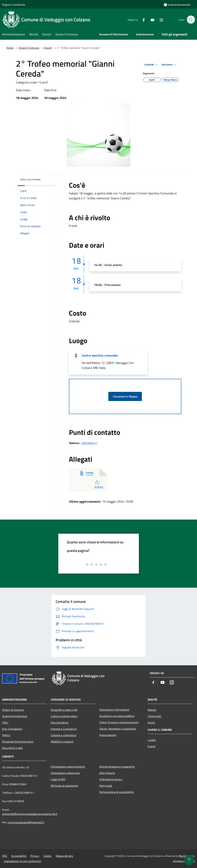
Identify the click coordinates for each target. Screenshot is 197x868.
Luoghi (152, 740)
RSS (5, 856)
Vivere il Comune (29, 48)
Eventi (48, 48)
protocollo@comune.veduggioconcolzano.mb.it (30, 814)
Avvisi (151, 722)
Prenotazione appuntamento (68, 767)
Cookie (47, 856)
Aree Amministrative (15, 716)
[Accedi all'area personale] (177, 5)
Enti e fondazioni (12, 729)
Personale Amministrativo (18, 742)
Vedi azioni (169, 65)
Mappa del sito (64, 856)
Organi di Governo (13, 710)
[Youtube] (150, 19)
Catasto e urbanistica (63, 735)
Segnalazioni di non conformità (22, 861)
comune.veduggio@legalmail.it (26, 822)
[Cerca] (191, 20)
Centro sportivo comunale (100, 355)
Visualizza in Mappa (125, 396)
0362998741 (89, 443)
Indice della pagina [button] (30, 180)
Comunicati (155, 716)
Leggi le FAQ (58, 779)
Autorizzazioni (108, 735)
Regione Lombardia (14, 5)
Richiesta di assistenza (64, 786)
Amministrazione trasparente (117, 767)
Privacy (35, 856)
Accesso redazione (184, 861)
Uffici (5, 722)
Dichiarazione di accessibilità (116, 792)
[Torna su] (189, 860)
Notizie (152, 710)
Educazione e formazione (114, 710)
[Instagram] (159, 19)
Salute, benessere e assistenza (118, 729)
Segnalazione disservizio (65, 773)
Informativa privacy (111, 779)
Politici (6, 735)
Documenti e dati (12, 748)
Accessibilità (19, 856)
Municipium (186, 856)
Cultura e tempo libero (64, 716)
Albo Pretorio (107, 773)
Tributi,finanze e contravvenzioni (119, 722)
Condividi (151, 65)
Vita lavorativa (59, 722)
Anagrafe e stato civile (64, 710)
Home (10, 48)
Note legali (106, 786)
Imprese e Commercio (64, 729)
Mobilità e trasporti (62, 742)
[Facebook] (142, 19)
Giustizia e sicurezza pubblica (117, 716)
